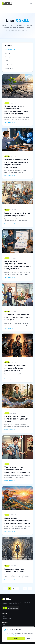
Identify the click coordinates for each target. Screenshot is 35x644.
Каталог (4, 625)
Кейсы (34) (8, 57)
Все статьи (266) (10, 49)
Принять (16, 638)
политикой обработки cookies (16, 635)
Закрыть (29, 638)
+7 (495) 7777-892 (6, 618)
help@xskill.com (6, 616)
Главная (4, 10)
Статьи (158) (9, 64)
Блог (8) (7, 53)
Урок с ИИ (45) (9, 68)
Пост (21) (8, 61)
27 (25, 589)
